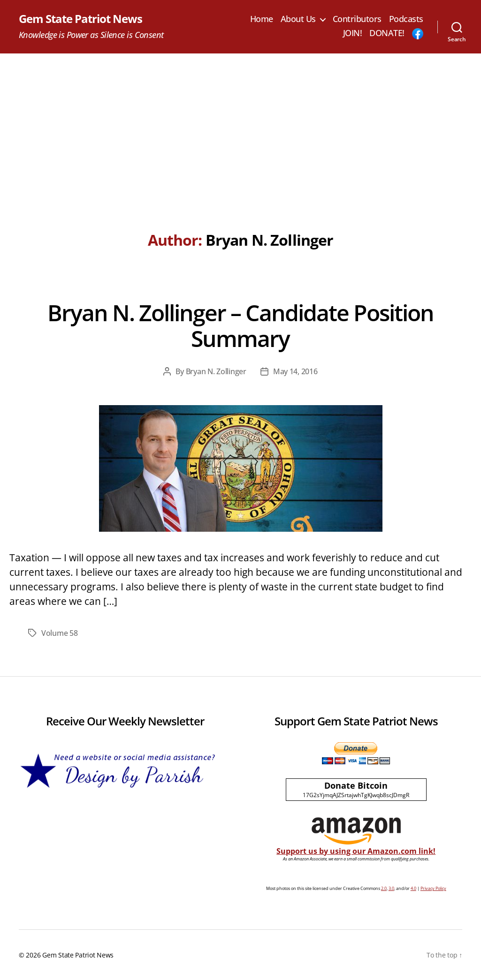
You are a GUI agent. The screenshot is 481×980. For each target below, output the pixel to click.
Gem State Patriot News (80, 19)
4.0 (413, 888)
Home (262, 19)
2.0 (384, 888)
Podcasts (406, 19)
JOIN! (353, 33)
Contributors (357, 19)
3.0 (391, 888)
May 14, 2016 (295, 371)
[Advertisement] (240, 124)
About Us (298, 19)
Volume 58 (60, 633)
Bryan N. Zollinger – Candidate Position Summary (240, 325)
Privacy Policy (433, 888)
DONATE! (387, 33)
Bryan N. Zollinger (216, 371)
